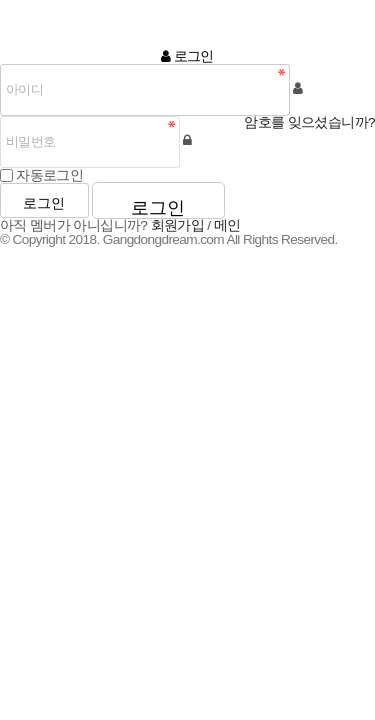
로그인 (44, 203)
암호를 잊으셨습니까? (309, 123)
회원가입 (178, 225)
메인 (227, 225)
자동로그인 (49, 174)
